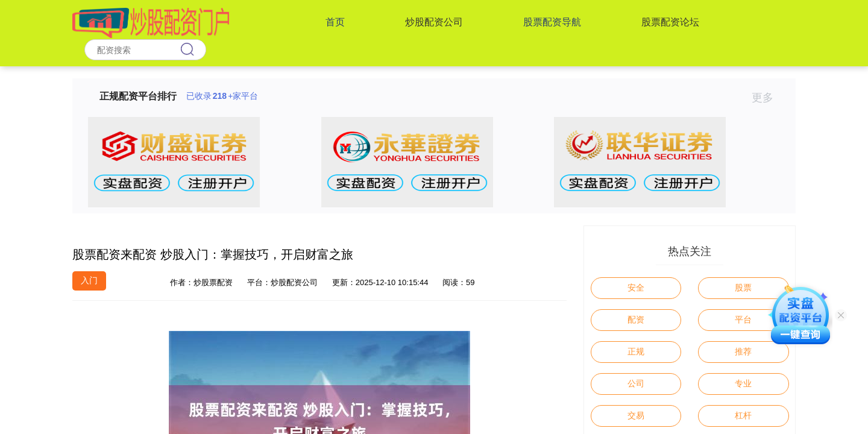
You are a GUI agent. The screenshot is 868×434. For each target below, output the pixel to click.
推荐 (743, 351)
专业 (743, 383)
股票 (743, 288)
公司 (636, 383)
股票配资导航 (552, 22)
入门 (89, 280)
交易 (636, 415)
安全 (636, 288)
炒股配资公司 (434, 22)
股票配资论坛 (670, 22)
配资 (636, 319)
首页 (335, 22)
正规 (636, 351)
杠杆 (743, 415)
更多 (768, 98)
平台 (743, 319)
